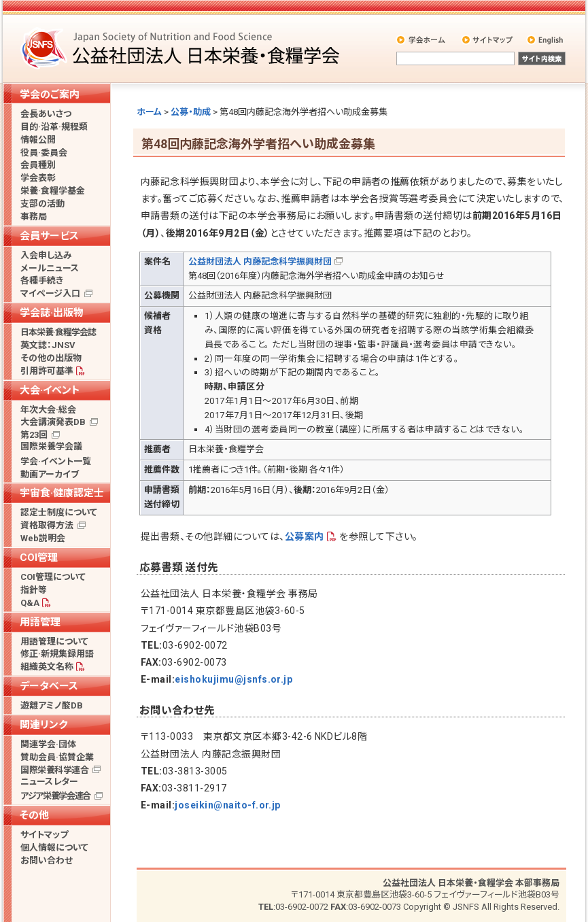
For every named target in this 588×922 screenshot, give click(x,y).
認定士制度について (59, 512)
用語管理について (54, 642)
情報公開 (38, 140)
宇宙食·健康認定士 (62, 493)
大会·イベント (50, 390)
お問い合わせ (47, 860)
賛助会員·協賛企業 (57, 757)
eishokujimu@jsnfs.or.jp (234, 679)
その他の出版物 (51, 358)
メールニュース (50, 268)
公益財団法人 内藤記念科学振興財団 (260, 261)
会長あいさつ (46, 114)
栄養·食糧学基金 (53, 191)
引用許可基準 (47, 371)
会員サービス (49, 236)
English (546, 39)
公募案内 (305, 536)
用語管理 (40, 622)
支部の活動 (42, 204)
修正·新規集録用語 (57, 654)
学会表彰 (38, 178)
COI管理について (53, 577)
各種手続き (42, 280)
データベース (49, 686)
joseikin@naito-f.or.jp (228, 805)
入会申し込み (46, 255)
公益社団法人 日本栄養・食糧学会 (182, 48)
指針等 (34, 590)
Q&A (30, 603)
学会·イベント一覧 (56, 461)
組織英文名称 (47, 667)
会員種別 (38, 165)
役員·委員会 (44, 153)
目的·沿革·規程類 (54, 127)
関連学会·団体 (48, 744)
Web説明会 (43, 538)
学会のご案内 (50, 95)
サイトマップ (488, 39)
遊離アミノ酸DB (52, 705)
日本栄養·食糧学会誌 (58, 332)
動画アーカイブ (50, 474)
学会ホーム (422, 39)
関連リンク (44, 725)
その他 (34, 815)
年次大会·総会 (48, 410)
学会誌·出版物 (52, 313)
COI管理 (39, 558)
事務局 (34, 217)
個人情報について (54, 848)
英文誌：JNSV (48, 345)
